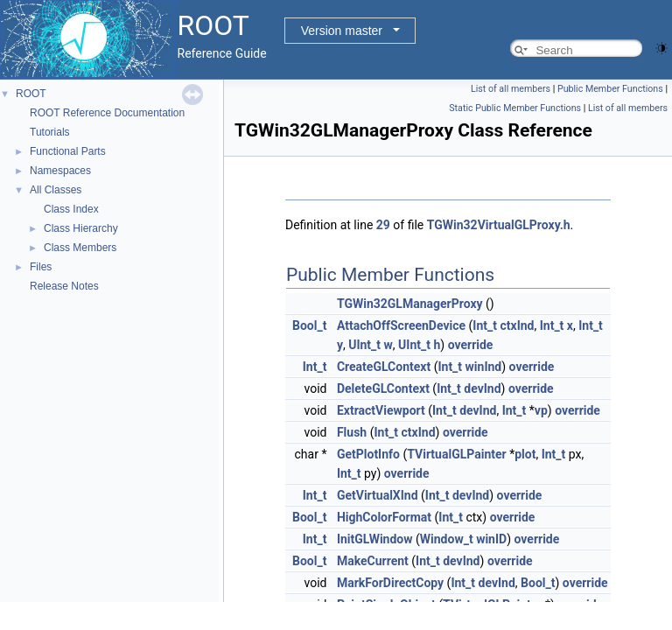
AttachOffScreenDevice (401, 325)
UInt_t (364, 345)
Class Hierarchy (81, 228)
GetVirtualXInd (378, 495)
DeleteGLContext (383, 388)
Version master (342, 31)
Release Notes (64, 286)
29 (383, 225)
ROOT (31, 94)
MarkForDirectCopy (390, 583)
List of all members (511, 89)
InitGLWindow (375, 539)
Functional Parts (68, 151)
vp (541, 410)
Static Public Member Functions (515, 108)
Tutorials (50, 132)
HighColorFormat (384, 517)
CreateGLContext (384, 367)
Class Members (80, 248)
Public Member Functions (610, 89)
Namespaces (60, 171)
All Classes (56, 190)
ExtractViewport (381, 410)
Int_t (485, 325)
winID (491, 539)
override (471, 345)
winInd (484, 367)
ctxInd (517, 325)
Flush (352, 432)
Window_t (447, 539)
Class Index (71, 209)
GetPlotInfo (368, 454)
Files (41, 267)
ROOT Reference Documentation (107, 113)
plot (525, 454)
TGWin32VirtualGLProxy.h (499, 225)
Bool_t (309, 325)
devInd (482, 388)
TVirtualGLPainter (456, 454)
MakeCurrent (373, 561)
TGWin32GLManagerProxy (410, 304)
